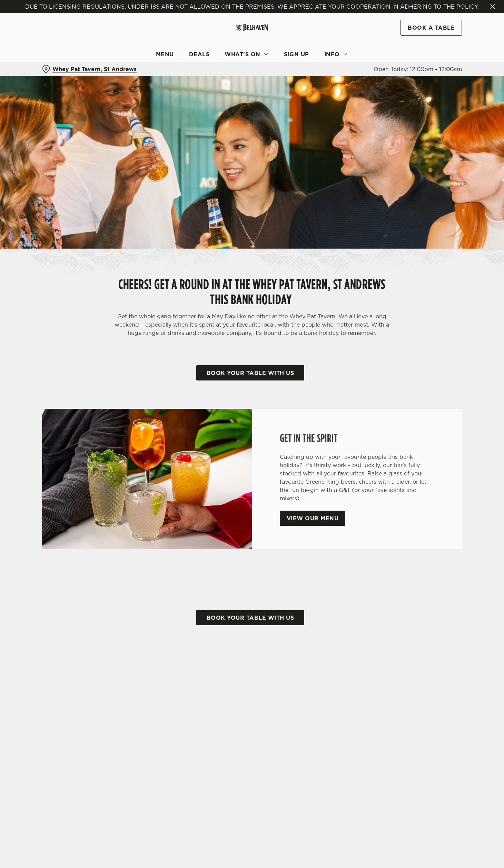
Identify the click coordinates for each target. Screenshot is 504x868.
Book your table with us (250, 373)
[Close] (493, 7)
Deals (199, 54)
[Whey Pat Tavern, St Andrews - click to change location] (89, 69)
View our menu (313, 518)
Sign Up (297, 54)
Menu (165, 54)
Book (431, 28)
